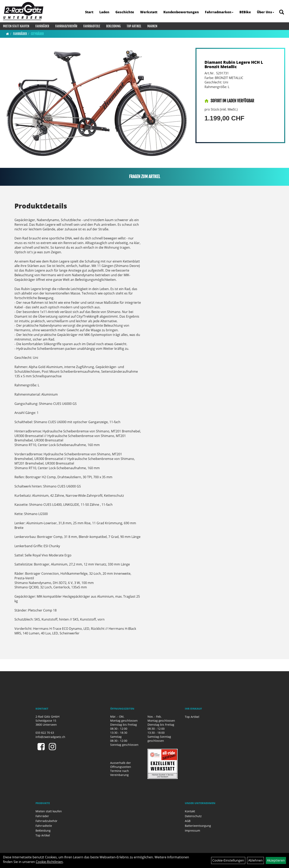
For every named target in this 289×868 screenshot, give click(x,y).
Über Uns (266, 12)
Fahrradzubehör (66, 26)
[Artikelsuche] (282, 12)
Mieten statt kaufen (16, 26)
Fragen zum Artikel (145, 177)
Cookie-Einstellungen (228, 860)
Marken (152, 26)
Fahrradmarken (219, 12)
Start (89, 12)
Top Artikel (134, 26)
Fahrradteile (92, 26)
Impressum (192, 831)
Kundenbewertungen (181, 12)
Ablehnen (255, 860)
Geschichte (125, 12)
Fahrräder (42, 26)
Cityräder (37, 34)
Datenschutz (193, 816)
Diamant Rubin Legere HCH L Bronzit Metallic (234, 64)
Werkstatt (149, 12)
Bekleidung (113, 26)
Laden (104, 12)
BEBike (245, 12)
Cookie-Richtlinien (49, 862)
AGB (188, 821)
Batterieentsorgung (198, 826)
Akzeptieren (276, 860)
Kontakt (190, 811)
